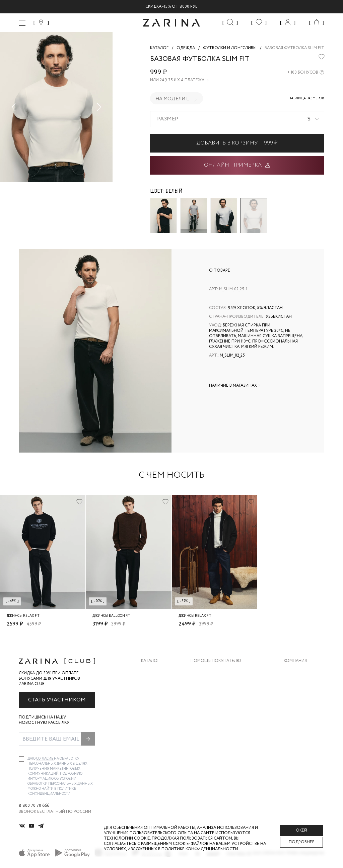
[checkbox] (21, 759)
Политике (67, 789)
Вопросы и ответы (213, 698)
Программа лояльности (218, 711)
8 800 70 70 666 (34, 806)
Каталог (150, 661)
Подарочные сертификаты (221, 725)
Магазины (295, 725)
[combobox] (237, 119)
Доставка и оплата (213, 671)
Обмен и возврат (210, 685)
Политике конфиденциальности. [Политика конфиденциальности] (200, 849)
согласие (45, 759)
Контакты (295, 698)
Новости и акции (304, 711)
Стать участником (57, 700)
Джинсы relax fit (23, 616)
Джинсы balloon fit (111, 616)
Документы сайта (211, 738)
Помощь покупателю (216, 661)
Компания (295, 661)
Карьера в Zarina (302, 685)
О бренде (294, 671)
